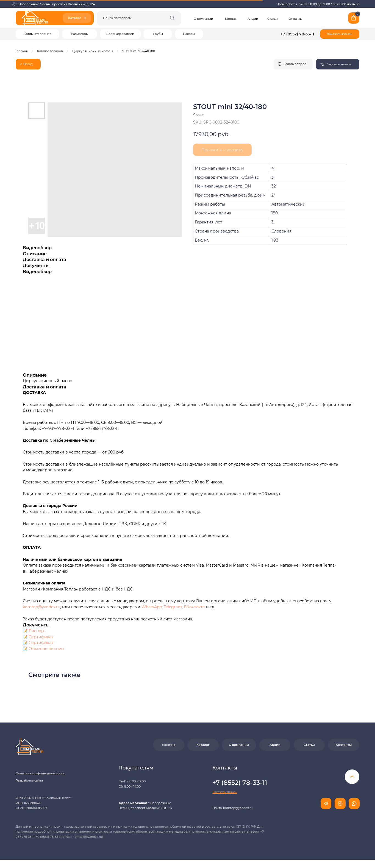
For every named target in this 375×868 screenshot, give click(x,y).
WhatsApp (152, 607)
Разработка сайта (29, 780)
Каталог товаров (50, 51)
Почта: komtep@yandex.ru (232, 808)
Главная (22, 51)
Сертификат (41, 637)
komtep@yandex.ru (41, 607)
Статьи (273, 19)
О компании (203, 19)
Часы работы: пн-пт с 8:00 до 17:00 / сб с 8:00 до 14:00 (318, 4)
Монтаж (231, 19)
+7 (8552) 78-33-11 (297, 34)
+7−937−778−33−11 (59, 429)
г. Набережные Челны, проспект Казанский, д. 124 (55, 4)
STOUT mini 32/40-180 (139, 51)
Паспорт (37, 631)
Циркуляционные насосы (93, 51)
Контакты (295, 19)
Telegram (173, 607)
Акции (253, 19)
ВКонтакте (195, 607)
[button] (340, 34)
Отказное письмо (46, 649)
